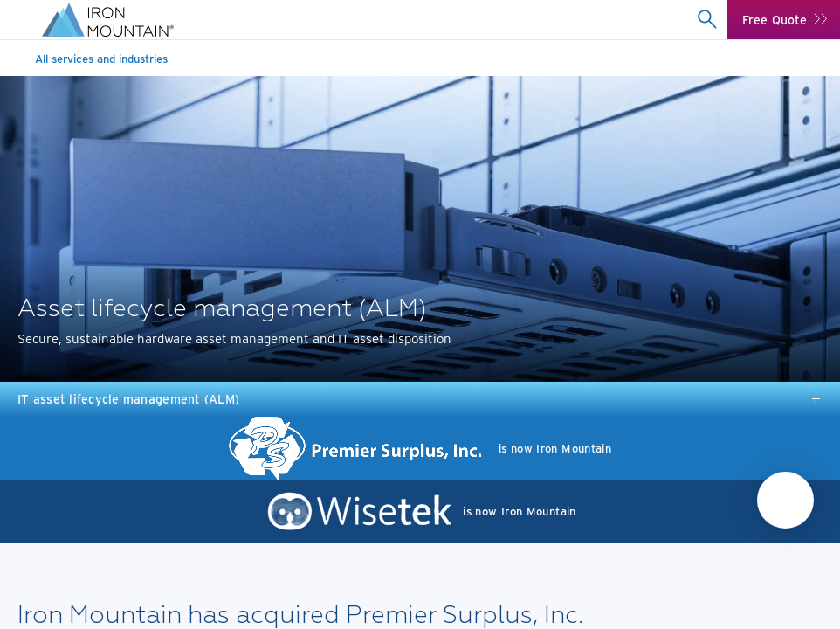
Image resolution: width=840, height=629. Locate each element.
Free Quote (775, 20)
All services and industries (101, 58)
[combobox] (707, 19)
